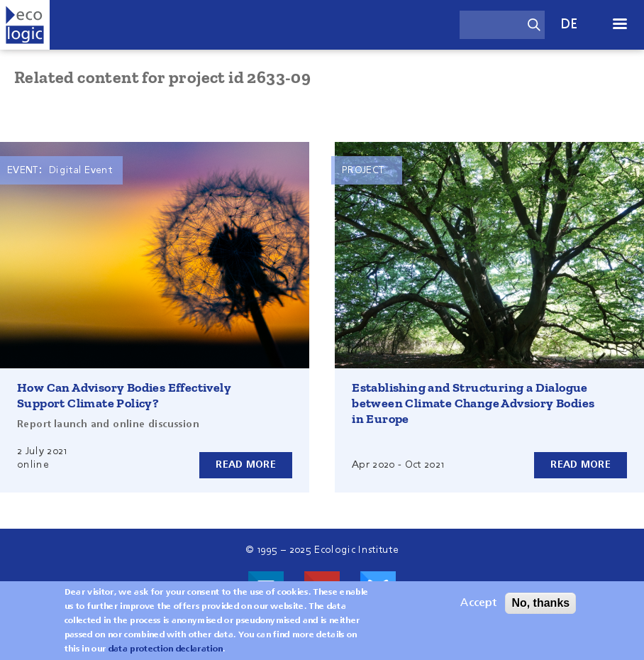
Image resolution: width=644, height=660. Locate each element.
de (570, 24)
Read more (246, 465)
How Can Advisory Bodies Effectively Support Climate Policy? (124, 395)
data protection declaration (166, 649)
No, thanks (540, 603)
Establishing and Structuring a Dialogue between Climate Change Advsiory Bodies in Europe (473, 403)
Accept (478, 603)
